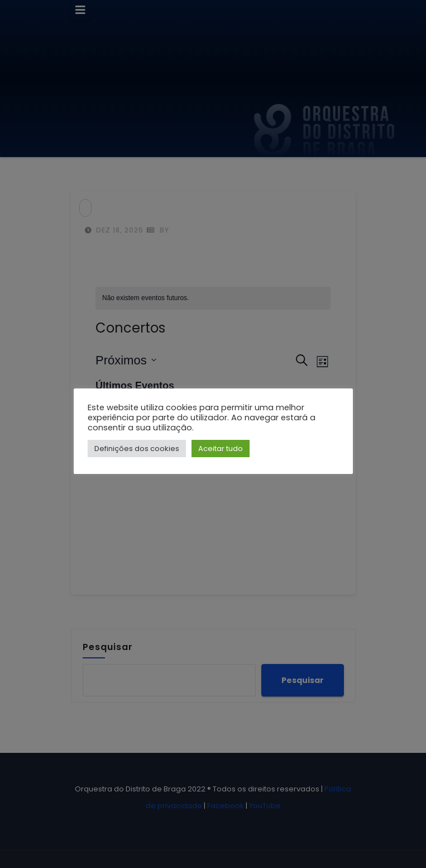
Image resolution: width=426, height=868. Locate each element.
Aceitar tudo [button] (221, 449)
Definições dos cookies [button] (137, 449)
